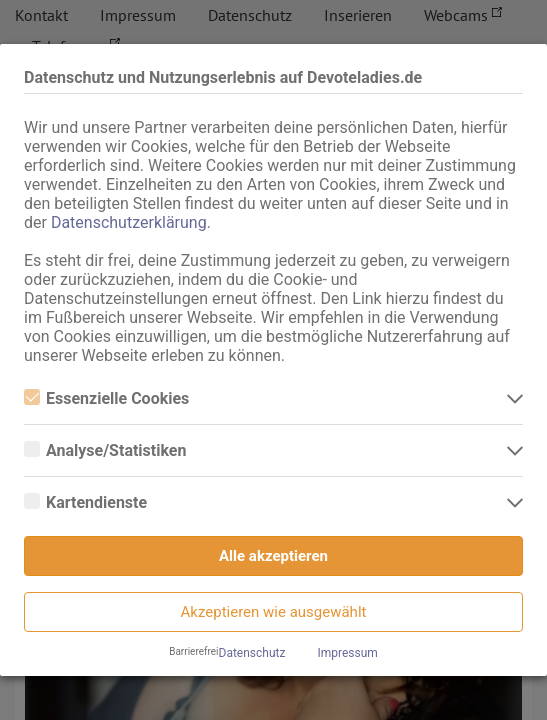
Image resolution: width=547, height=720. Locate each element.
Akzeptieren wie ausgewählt (274, 612)
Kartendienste (85, 502)
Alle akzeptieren (273, 556)
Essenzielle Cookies (106, 398)
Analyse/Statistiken (105, 450)
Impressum (347, 653)
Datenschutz (252, 653)
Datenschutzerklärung (129, 222)
